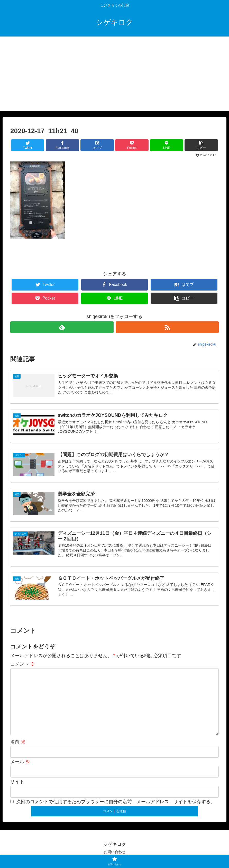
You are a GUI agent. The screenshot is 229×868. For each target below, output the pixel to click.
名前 (18, 742)
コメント (22, 664)
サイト (17, 782)
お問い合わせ (115, 852)
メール (20, 762)
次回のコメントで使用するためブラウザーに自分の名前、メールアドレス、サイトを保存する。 (116, 802)
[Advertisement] (114, 75)
